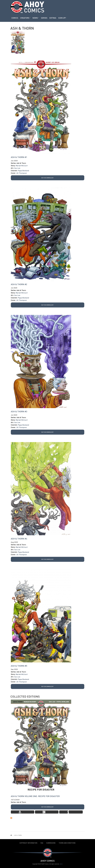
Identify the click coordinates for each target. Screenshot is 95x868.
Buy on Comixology (47, 178)
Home (11, 835)
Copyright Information (28, 843)
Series (44, 18)
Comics (15, 18)
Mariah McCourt (22, 166)
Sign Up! (62, 18)
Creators (25, 18)
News (35, 18)
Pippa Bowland (23, 171)
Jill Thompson (22, 173)
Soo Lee (17, 168)
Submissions (51, 843)
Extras (53, 18)
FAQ (42, 843)
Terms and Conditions (67, 843)
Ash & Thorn (21, 163)
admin (61, 864)
